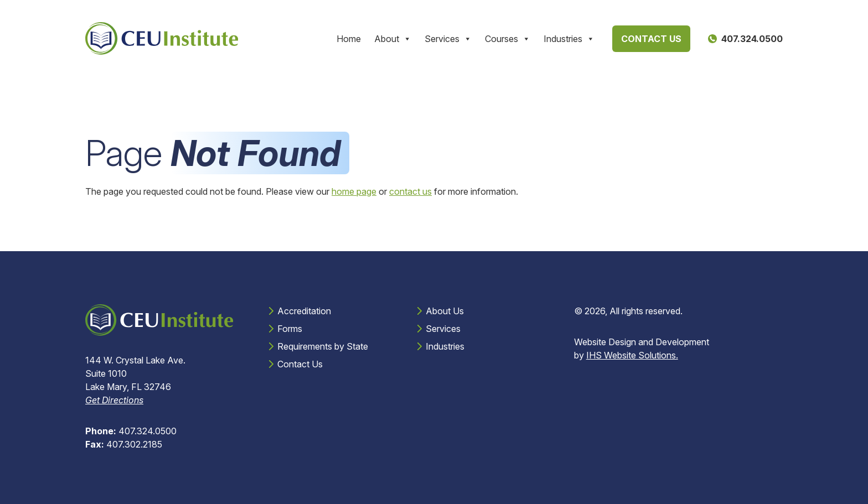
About (393, 39)
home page (354, 191)
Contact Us (651, 39)
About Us (445, 311)
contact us (410, 191)
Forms (290, 329)
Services (448, 39)
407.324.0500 (131, 431)
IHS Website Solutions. (632, 355)
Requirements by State (323, 346)
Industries (569, 39)
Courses (508, 39)
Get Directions (114, 400)
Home (349, 39)
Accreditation (304, 311)
